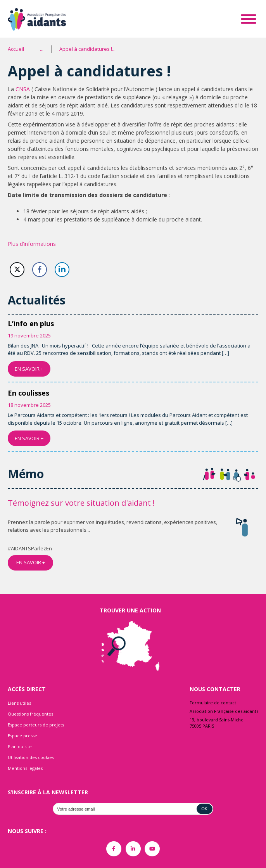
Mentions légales (25, 768)
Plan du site (20, 746)
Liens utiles (19, 703)
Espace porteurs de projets (36, 725)
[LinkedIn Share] (62, 270)
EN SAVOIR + (29, 369)
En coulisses (28, 393)
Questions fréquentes (30, 714)
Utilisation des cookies (31, 757)
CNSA (23, 89)
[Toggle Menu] (249, 19)
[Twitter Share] (17, 270)
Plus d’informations (32, 244)
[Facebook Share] (40, 270)
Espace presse (22, 736)
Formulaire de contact (213, 703)
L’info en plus (31, 323)
